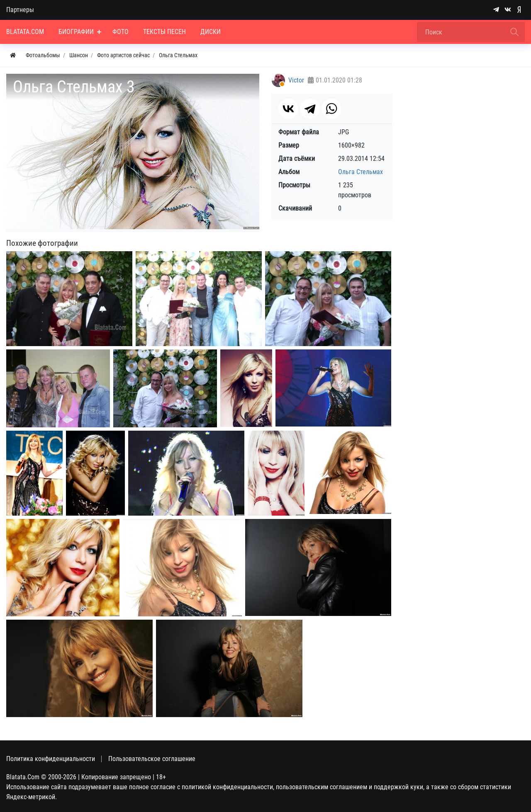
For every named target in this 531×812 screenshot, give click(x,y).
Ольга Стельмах (360, 172)
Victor (296, 80)
